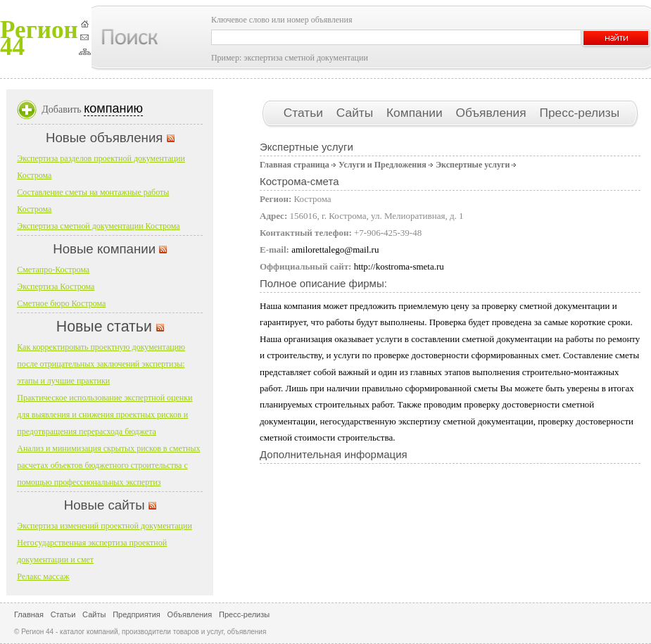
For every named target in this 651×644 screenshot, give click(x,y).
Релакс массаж (43, 576)
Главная (29, 614)
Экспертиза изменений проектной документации (105, 526)
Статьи (305, 113)
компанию (113, 108)
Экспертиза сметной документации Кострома (98, 226)
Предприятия (137, 614)
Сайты (356, 113)
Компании (416, 113)
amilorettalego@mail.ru (335, 250)
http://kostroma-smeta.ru (399, 266)
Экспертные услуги (473, 165)
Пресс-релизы (579, 113)
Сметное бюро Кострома (61, 303)
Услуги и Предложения (383, 165)
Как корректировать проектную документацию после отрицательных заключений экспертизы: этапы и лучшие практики (101, 364)
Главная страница (295, 165)
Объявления (492, 113)
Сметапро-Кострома (53, 270)
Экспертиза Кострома (56, 286)
